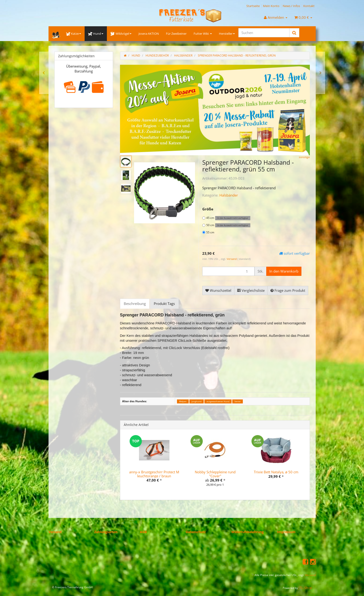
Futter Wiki (203, 34)
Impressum (286, 532)
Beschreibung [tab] (135, 304)
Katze (74, 34)
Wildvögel (121, 34)
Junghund (197, 401)
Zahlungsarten (106, 532)
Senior (238, 401)
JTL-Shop (305, 588)
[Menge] (228, 271)
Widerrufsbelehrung (248, 532)
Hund (96, 34)
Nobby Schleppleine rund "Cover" (215, 474)
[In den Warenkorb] (284, 271)
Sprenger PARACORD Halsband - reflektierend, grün (237, 55)
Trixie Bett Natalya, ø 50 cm (276, 472)
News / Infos (291, 6)
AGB (143, 532)
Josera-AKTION (149, 34)
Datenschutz (196, 532)
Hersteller (227, 34)
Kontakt (309, 6)
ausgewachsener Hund (218, 401)
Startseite (253, 6)
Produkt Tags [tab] (164, 304)
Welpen (183, 401)
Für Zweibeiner (176, 34)
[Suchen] (264, 33)
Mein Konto (271, 6)
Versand (232, 259)
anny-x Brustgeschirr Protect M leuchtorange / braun (154, 474)
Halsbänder (229, 195)
